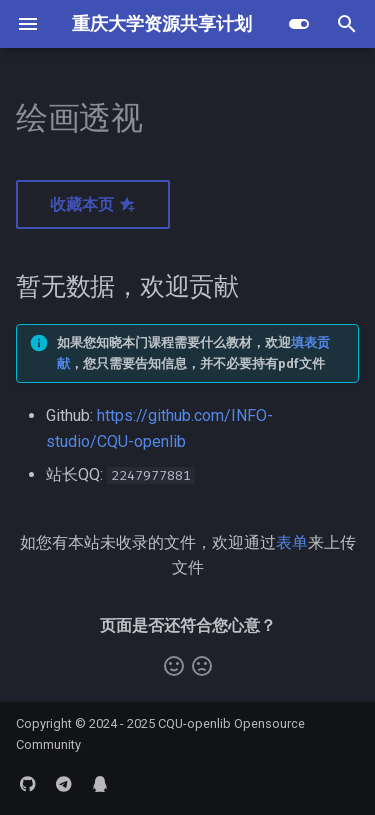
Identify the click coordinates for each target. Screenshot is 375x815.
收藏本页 (93, 204)
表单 (292, 542)
